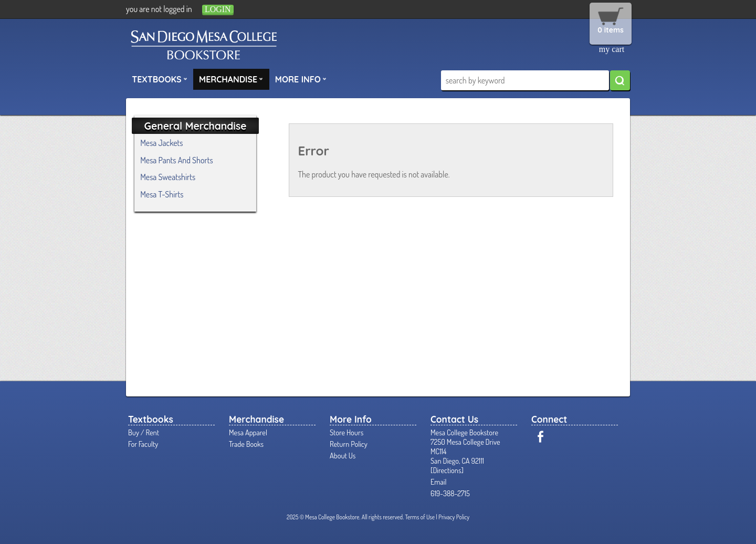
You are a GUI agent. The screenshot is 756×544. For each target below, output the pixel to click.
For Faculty (143, 444)
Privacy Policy (454, 517)
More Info (301, 79)
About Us (343, 455)
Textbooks (160, 79)
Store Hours (346, 432)
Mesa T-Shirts (162, 194)
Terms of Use (420, 517)
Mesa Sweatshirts (168, 177)
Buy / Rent (144, 432)
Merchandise (231, 79)
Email (439, 482)
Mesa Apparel (248, 432)
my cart (612, 49)
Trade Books (246, 444)
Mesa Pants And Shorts (176, 160)
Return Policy (349, 444)
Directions (447, 470)
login (218, 9)
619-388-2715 (450, 493)
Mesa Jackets (161, 143)
